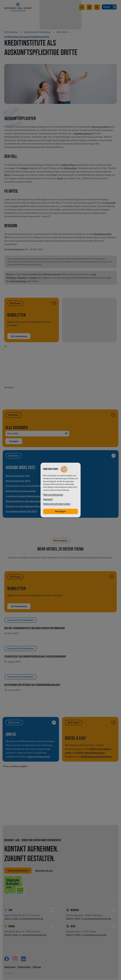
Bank (7, 175)
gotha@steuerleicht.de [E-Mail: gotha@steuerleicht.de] (95, 935)
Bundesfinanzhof (103, 234)
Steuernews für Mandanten (37, 32)
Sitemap (37, 967)
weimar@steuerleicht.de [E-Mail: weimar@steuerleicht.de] (34, 935)
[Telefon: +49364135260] (13, 919)
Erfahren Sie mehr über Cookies (57, 504)
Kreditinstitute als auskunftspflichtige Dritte (27, 37)
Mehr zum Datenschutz (53, 495)
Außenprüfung (68, 165)
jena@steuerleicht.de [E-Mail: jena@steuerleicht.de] (33, 919)
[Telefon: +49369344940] (74, 919)
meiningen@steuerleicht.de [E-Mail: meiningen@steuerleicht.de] (97, 919)
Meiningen (11, 278)
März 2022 (62, 32)
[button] (97, 9)
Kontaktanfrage (19, 281)
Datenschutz (70, 168)
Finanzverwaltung (101, 127)
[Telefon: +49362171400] (74, 935)
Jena (94, 274)
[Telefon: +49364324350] (13, 935)
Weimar (22, 278)
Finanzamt (110, 203)
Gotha (34, 278)
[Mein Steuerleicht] (89, 9)
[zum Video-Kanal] (82, 9)
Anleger (24, 168)
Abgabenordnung (83, 133)
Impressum (10, 967)
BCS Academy (11, 32)
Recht (60, 178)
